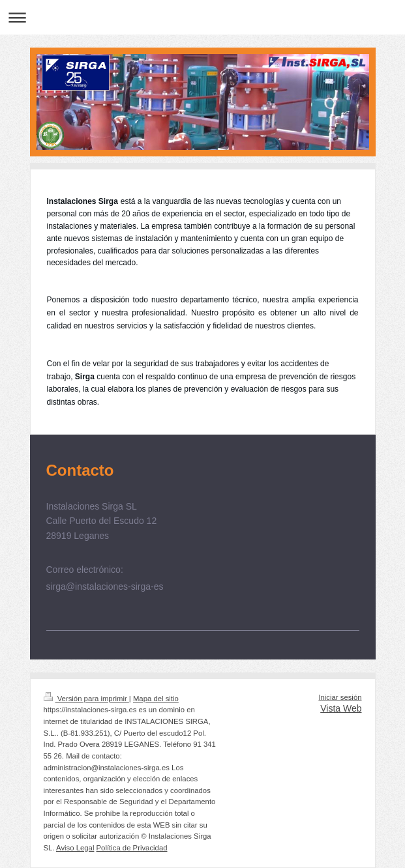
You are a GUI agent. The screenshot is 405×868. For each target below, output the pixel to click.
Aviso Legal (75, 848)
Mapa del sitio (156, 699)
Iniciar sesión (340, 697)
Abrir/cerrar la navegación (202, 17)
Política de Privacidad (132, 848)
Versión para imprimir (86, 699)
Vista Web (341, 708)
